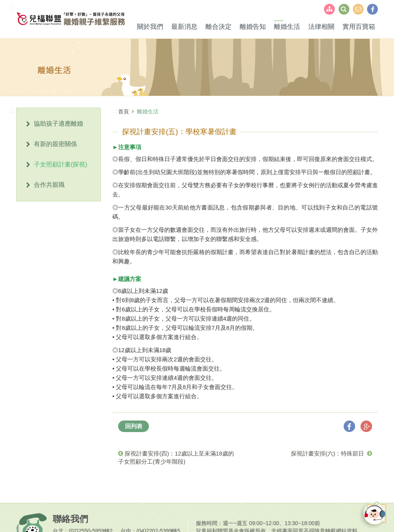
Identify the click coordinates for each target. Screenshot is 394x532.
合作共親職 (49, 185)
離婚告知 (253, 27)
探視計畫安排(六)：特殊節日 (331, 453)
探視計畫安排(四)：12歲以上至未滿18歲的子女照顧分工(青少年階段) (176, 457)
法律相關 (321, 27)
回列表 (134, 426)
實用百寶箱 (359, 27)
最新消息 (184, 27)
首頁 (124, 111)
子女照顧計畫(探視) (61, 164)
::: (13, 8)
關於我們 (150, 27)
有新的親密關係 (55, 144)
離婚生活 (287, 27)
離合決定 (219, 27)
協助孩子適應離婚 (58, 124)
